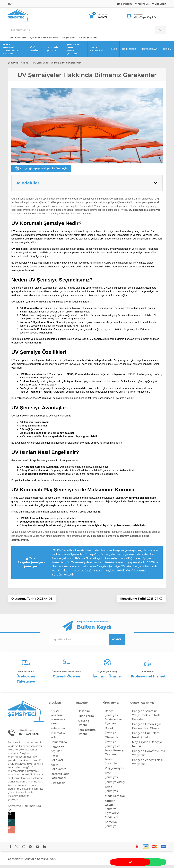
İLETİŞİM (167, 52)
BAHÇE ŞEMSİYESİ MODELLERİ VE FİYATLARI (13, 52)
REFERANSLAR (149, 52)
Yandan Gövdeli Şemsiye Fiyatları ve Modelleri (112, 812)
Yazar (31, 565)
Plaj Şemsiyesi (68, 40)
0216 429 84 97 (30, 737)
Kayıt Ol (152, 19)
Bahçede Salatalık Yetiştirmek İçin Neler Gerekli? (147, 718)
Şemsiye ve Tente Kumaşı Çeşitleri (114, 753)
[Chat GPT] (26, 818)
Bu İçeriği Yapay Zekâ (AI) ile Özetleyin (41, 171)
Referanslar (58, 731)
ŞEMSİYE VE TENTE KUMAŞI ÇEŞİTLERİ (76, 52)
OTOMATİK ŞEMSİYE (54, 52)
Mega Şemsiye (115, 798)
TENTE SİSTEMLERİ (98, 52)
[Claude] (26, 833)
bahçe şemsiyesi (32, 749)
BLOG (114, 52)
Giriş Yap (140, 19)
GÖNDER (117, 642)
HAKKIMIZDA (129, 52)
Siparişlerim (86, 719)
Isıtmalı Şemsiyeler (88, 40)
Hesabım (84, 714)
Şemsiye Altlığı (115, 785)
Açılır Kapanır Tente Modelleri (44, 40)
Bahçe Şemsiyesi (18, 40)
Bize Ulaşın (58, 785)
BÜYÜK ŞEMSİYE (36, 52)
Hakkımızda (59, 745)
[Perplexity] (26, 825)
